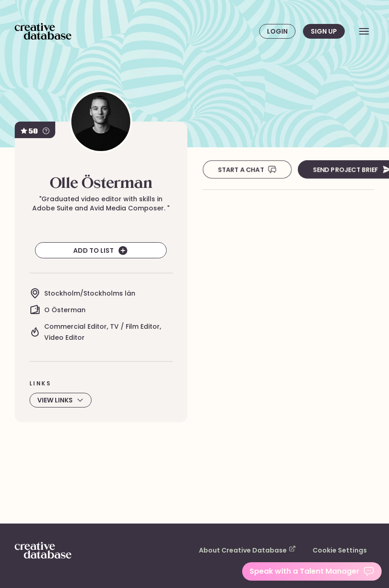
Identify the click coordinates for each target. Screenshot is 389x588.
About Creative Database (259, 550)
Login (277, 31)
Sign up (324, 31)
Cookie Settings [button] (343, 550)
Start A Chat (247, 169)
